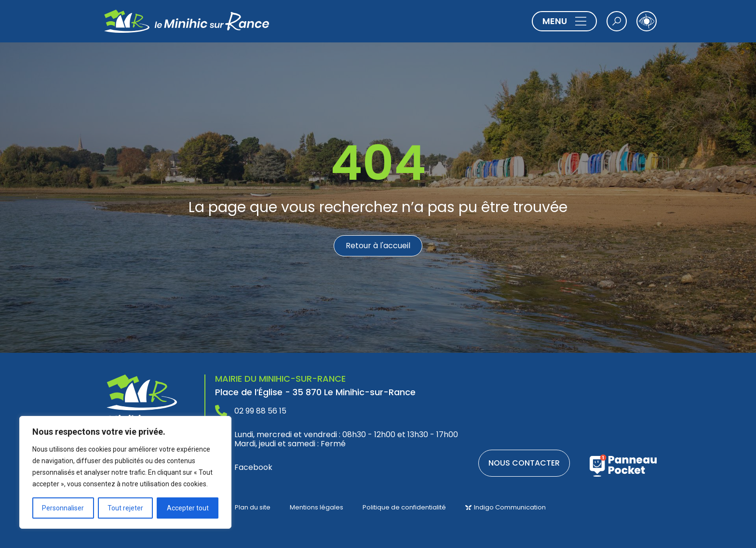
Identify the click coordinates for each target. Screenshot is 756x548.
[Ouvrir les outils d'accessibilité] (647, 21)
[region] (125, 472)
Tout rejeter (125, 508)
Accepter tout (188, 508)
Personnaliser (63, 508)
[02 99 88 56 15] (221, 411)
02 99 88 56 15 (260, 411)
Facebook (253, 467)
